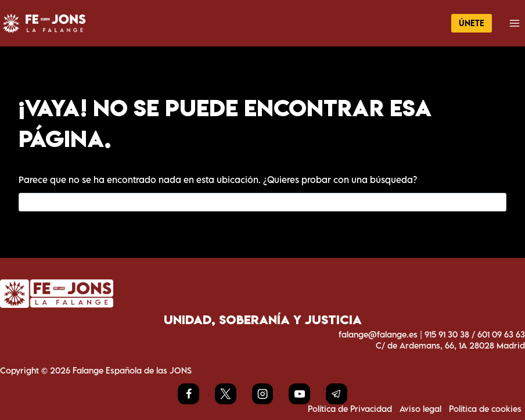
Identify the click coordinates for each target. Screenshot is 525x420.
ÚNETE (472, 23)
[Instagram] (262, 394)
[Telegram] (336, 394)
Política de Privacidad (350, 409)
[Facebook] (188, 394)
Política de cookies (485, 409)
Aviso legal (420, 409)
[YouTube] (299, 394)
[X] (225, 394)
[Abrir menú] (514, 23)
